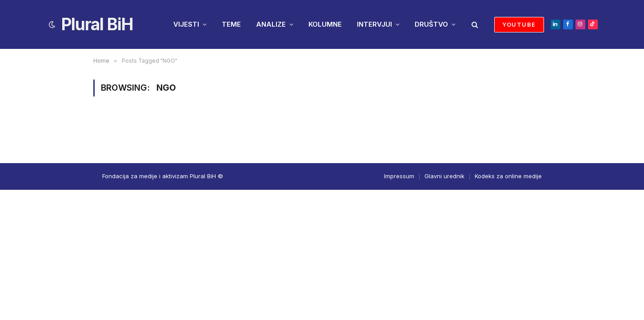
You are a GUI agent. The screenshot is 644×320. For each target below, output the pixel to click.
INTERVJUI (374, 24)
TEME (231, 24)
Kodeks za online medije (508, 176)
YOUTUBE (519, 24)
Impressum (399, 176)
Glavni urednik (444, 176)
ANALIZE (271, 24)
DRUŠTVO (431, 24)
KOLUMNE (325, 24)
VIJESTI (186, 24)
